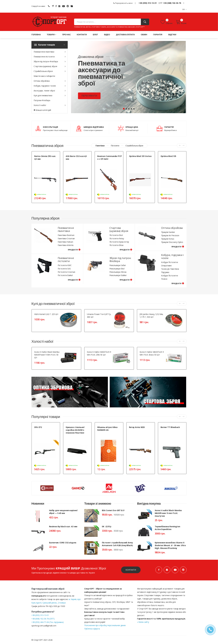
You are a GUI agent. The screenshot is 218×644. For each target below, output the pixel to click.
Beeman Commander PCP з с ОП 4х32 (109, 158)
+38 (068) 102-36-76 (172, 3)
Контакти (82, 35)
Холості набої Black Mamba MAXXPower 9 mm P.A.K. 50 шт (47, 355)
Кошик (181, 22)
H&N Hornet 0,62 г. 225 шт (46, 314)
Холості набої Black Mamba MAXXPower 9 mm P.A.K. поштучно (168, 513)
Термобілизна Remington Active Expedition (167, 528)
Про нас (67, 35)
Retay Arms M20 (137, 427)
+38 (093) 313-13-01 (148, 3)
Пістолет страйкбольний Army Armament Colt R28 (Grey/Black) (117, 544)
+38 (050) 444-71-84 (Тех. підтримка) (47, 622)
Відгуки (172, 35)
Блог (95, 35)
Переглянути (89, 96)
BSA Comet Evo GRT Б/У (113, 510)
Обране (167, 22)
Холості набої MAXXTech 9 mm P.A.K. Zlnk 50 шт (99, 353)
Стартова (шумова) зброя (50, 66)
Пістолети (115, 146)
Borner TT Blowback (170, 427)
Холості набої (50, 105)
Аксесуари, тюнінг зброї (50, 91)
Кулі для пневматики (50, 95)
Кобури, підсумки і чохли (50, 86)
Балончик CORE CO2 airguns (63, 542)
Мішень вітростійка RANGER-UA (107, 429)
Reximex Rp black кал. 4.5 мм (63, 526)
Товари (52, 35)
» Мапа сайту (143, 622)
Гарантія (158, 35)
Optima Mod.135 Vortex (140, 156)
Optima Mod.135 (168, 156)
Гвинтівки (100, 146)
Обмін (144, 35)
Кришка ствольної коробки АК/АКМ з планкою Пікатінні (75, 430)
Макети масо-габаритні (44, 76)
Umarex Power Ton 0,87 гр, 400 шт (99, 316)
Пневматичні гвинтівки (50, 52)
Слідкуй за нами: (38, 6)
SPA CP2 (38, 427)
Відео (107, 35)
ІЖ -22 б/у (107, 526)
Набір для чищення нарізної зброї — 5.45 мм (63, 512)
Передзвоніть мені (123, 3)
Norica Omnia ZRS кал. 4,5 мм (45, 158)
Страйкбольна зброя (50, 71)
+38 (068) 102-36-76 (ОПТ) (43, 619)
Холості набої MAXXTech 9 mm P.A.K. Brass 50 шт (152, 353)
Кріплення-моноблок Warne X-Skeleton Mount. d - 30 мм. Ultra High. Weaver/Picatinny (170, 545)
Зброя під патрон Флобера (50, 61)
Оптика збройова (50, 81)
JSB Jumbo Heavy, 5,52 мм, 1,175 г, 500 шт (151, 316)
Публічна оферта (92, 629)
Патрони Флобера (42, 100)
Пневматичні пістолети (50, 57)
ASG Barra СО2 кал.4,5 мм (76, 158)
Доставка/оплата (125, 35)
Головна (36, 35)
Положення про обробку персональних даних (105, 625)
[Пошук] (145, 22)
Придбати (73, 250)
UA (184, 9)
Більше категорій (42, 110)
